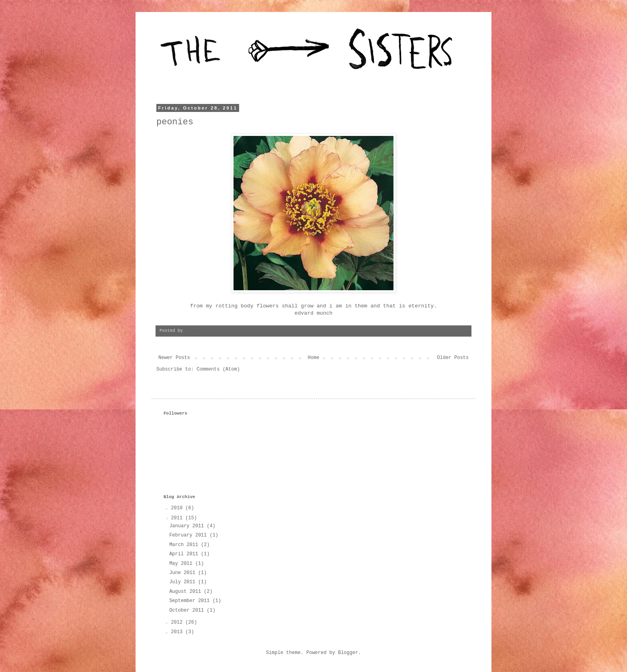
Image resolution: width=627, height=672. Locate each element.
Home (314, 358)
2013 (178, 632)
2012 (178, 622)
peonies (175, 122)
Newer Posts (174, 358)
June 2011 (184, 573)
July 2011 (184, 582)
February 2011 (189, 535)
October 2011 (188, 610)
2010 (178, 508)
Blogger (348, 653)
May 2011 (182, 564)
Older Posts (453, 358)
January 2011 (188, 526)
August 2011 (186, 592)
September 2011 (191, 601)
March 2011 (185, 545)
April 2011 (185, 554)
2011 (178, 518)
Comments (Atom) (218, 369)
